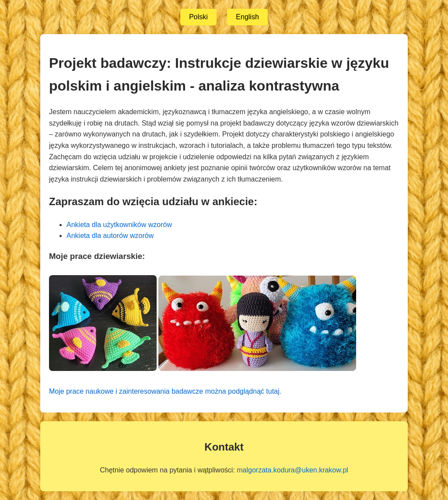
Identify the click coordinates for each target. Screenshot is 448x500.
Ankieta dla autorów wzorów (110, 236)
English (247, 17)
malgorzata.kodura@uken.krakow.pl (292, 470)
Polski (198, 17)
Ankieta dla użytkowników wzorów (119, 225)
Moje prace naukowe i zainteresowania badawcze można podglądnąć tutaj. (165, 391)
